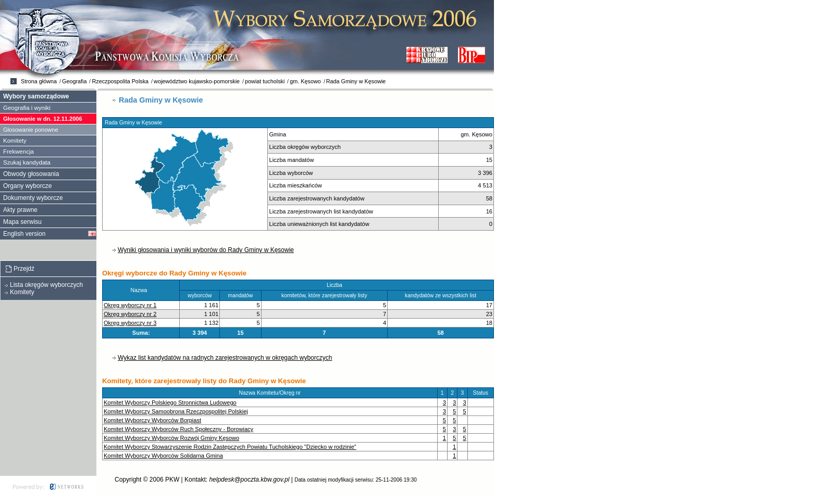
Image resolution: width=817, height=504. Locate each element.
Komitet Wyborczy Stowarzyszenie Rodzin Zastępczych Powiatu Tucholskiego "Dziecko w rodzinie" (230, 447)
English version (24, 234)
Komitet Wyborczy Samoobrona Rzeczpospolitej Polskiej (176, 411)
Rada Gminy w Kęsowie (356, 81)
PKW (172, 480)
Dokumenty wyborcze (33, 198)
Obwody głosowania (31, 174)
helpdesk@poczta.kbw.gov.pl (249, 480)
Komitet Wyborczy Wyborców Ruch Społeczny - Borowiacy (178, 429)
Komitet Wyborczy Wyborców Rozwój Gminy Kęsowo (171, 438)
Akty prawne (20, 210)
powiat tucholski (265, 81)
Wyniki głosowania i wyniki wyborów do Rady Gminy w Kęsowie (206, 250)
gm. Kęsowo (305, 81)
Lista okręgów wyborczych (46, 285)
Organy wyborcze (27, 186)
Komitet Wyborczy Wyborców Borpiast (152, 420)
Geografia (74, 81)
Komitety (15, 141)
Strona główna (39, 81)
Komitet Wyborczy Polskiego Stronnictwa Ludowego (170, 402)
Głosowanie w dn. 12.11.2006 (43, 119)
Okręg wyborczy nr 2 (130, 314)
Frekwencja (18, 152)
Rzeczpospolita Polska (120, 81)
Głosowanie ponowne (31, 130)
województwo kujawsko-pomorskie (197, 81)
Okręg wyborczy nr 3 (130, 323)
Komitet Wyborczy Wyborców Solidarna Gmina (163, 456)
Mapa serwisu (22, 222)
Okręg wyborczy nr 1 (130, 305)
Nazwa (141, 290)
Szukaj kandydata (27, 162)
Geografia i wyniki (27, 108)
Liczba (337, 285)
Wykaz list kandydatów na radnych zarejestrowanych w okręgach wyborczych (225, 358)
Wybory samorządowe (36, 96)
